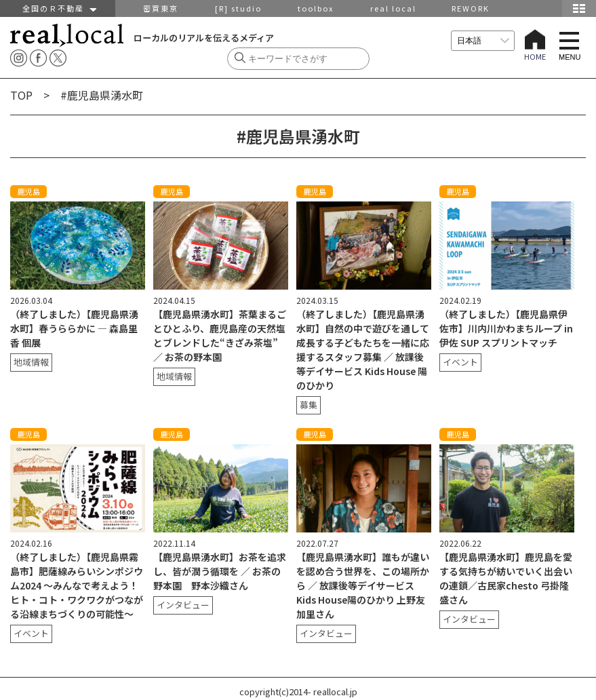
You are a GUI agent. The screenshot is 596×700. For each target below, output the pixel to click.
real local (393, 8)
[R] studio (238, 8)
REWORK (471, 8)
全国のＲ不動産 (58, 8)
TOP (21, 95)
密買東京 (161, 8)
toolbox (316, 8)
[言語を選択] (483, 41)
